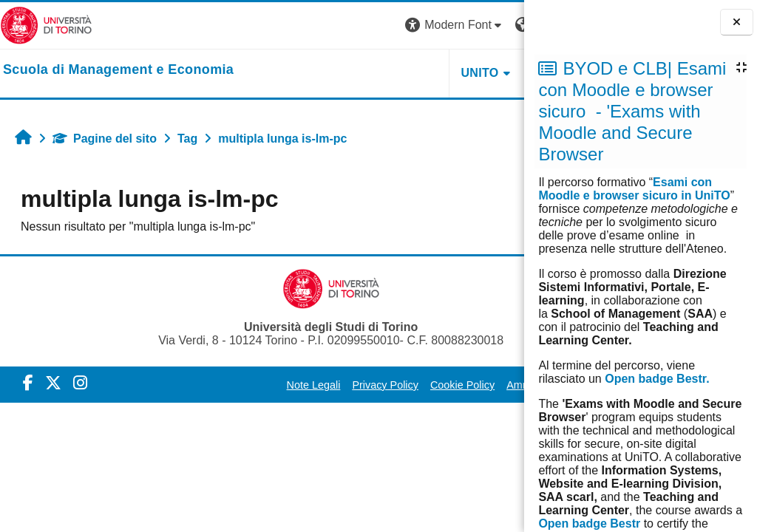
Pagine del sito (105, 139)
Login (498, 25)
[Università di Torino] (46, 25)
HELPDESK (431, 73)
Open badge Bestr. (657, 379)
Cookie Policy (390, 385)
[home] (118, 70)
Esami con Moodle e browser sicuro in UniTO (634, 189)
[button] (317, 25)
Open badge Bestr (589, 524)
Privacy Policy (313, 385)
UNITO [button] (342, 73)
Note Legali (241, 385)
